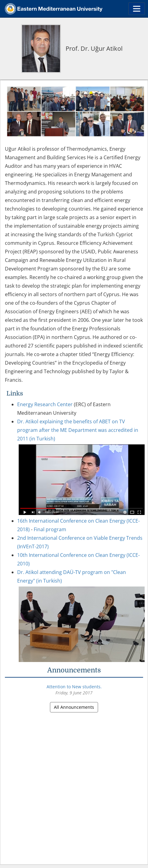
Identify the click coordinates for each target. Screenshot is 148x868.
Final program (50, 529)
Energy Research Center (45, 404)
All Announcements (74, 707)
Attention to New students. (74, 687)
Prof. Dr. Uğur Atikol (94, 48)
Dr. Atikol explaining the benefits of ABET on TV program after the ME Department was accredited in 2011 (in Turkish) (78, 430)
